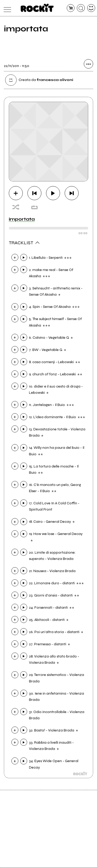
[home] (37, 8)
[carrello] (71, 8)
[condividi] (88, 64)
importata (22, 219)
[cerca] (81, 8)
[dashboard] (91, 8)
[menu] (6, 8)
